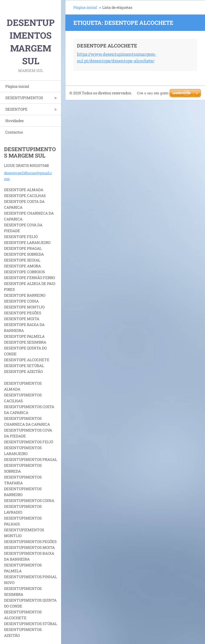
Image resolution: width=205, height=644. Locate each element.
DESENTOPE (16, 109)
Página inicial (17, 86)
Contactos (14, 132)
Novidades (15, 121)
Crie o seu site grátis (153, 93)
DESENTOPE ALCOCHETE (107, 46)
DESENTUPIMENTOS (24, 98)
